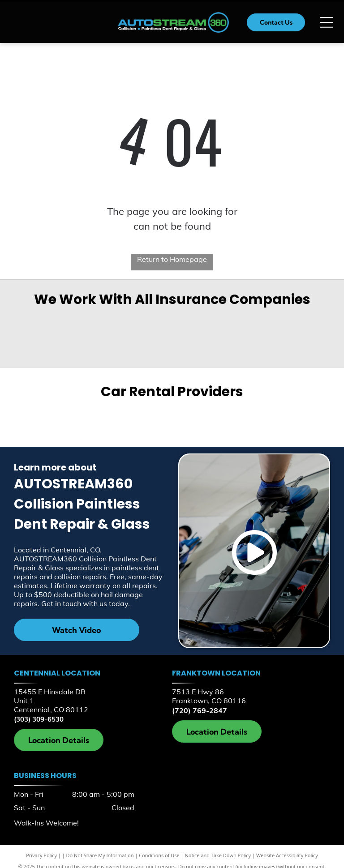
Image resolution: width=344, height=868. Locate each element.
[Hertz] (250, 419)
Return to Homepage (172, 259)
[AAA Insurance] (254, 323)
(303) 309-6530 (39, 719)
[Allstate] (309, 323)
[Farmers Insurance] (199, 323)
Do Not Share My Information (100, 855)
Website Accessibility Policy (287, 855)
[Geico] (35, 323)
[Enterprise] (93, 420)
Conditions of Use (159, 855)
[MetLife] (90, 323)
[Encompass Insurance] (144, 323)
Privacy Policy (41, 855)
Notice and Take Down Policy (218, 855)
